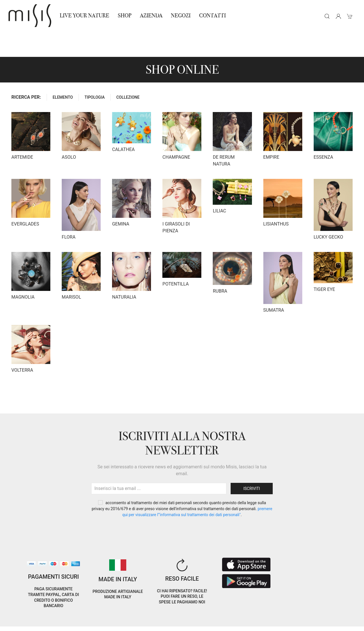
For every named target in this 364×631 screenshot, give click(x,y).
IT (301, 612)
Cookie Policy (20, 616)
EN (316, 612)
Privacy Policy (51, 616)
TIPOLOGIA (95, 72)
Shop (125, 15)
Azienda (151, 15)
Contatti (212, 15)
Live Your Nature (84, 15)
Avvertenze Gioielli (89, 623)
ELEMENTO (63, 72)
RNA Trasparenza (49, 623)
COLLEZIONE (128, 72)
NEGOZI (181, 15)
